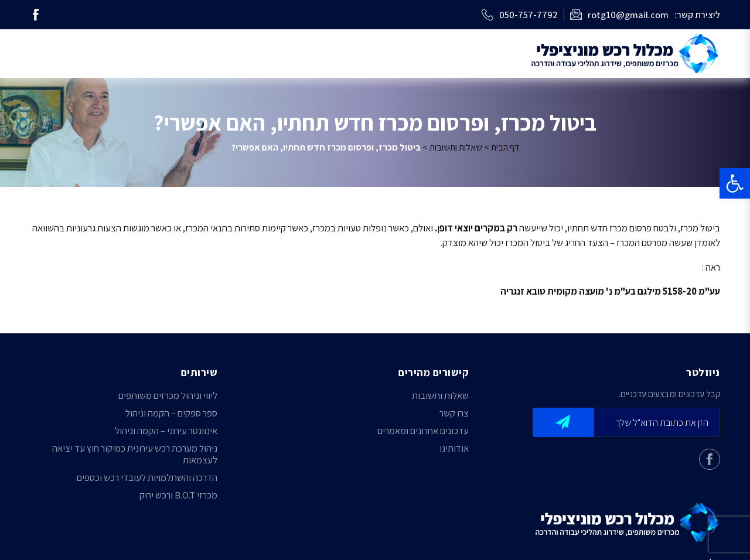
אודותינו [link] (454, 448)
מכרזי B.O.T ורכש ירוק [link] (178, 495)
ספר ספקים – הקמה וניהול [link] (171, 413)
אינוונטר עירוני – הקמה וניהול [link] (166, 431)
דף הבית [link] (505, 147)
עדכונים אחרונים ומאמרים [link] (423, 431)
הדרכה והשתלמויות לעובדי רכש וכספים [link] (147, 477)
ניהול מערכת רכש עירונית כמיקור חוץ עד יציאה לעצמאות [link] (135, 454)
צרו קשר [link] (454, 413)
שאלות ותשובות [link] (456, 147)
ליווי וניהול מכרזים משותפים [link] (168, 395)
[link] (735, 183)
